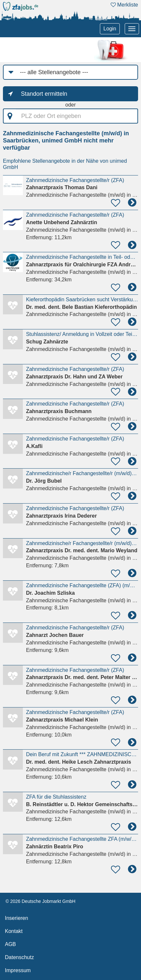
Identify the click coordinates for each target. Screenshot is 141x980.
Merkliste (124, 5)
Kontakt (14, 931)
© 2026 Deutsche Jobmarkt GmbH (40, 901)
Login (110, 29)
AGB (10, 944)
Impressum (18, 970)
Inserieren (16, 918)
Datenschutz (19, 957)
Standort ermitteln (44, 94)
